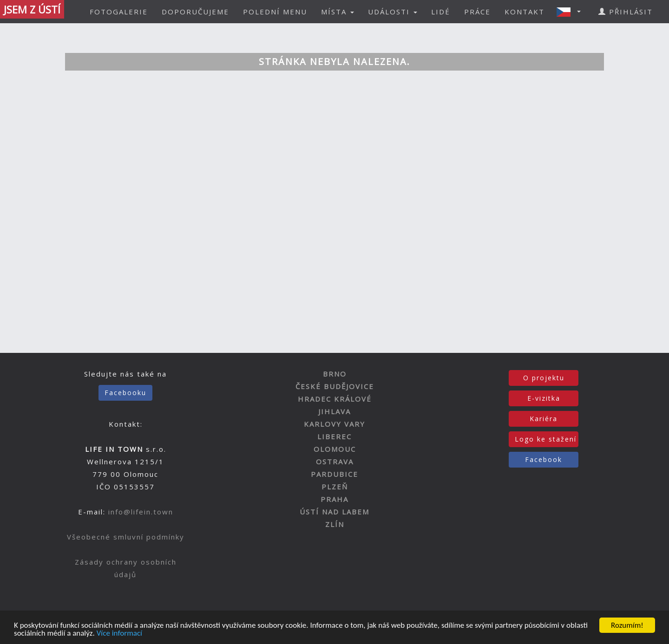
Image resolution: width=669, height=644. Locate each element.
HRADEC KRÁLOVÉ (335, 399)
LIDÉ (441, 12)
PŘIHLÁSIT (626, 12)
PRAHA (334, 499)
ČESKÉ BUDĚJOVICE (335, 386)
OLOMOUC (335, 449)
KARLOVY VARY (334, 424)
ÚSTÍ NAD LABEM (334, 512)
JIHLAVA (334, 411)
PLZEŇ (335, 487)
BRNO (335, 374)
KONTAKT (525, 12)
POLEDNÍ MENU (275, 12)
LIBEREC (334, 436)
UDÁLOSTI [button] (393, 12)
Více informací (119, 634)
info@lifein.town (141, 512)
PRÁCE (477, 12)
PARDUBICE (334, 474)
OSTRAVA (335, 462)
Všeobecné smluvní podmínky (126, 537)
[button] (571, 12)
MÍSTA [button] (338, 12)
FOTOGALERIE (119, 12)
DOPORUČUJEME (195, 12)
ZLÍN (335, 524)
